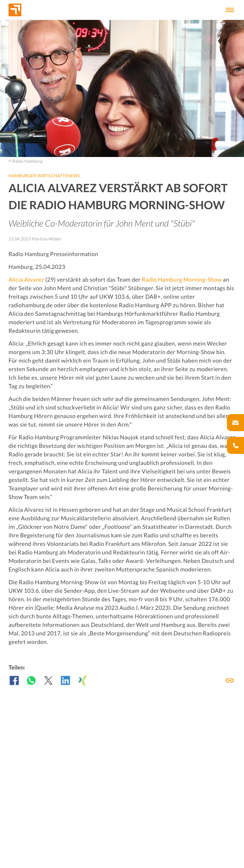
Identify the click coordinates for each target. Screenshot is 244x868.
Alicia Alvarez (26, 280)
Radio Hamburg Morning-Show (182, 280)
